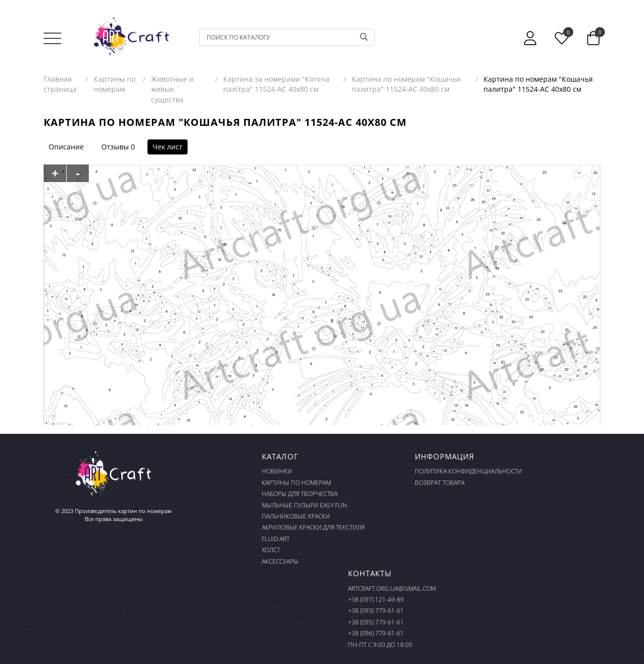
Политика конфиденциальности (468, 471)
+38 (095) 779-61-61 (376, 622)
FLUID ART (276, 539)
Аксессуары (280, 561)
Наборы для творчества (300, 494)
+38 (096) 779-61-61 (376, 633)
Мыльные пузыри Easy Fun (304, 505)
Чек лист (168, 147)
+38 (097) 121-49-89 (376, 600)
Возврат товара (440, 483)
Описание (66, 147)
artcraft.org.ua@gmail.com (392, 589)
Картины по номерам (296, 483)
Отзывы (115, 147)
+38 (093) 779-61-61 (376, 611)
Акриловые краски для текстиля (313, 527)
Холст (271, 550)
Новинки (277, 471)
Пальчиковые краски (296, 516)
